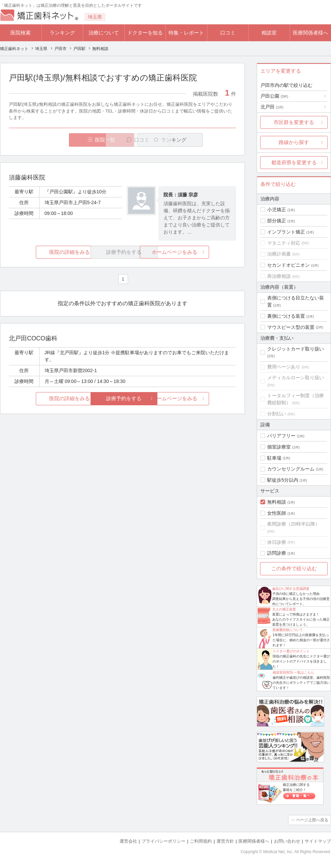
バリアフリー (281, 436)
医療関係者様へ (311, 33)
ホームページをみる (198, 252)
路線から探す (294, 142)
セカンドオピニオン (288, 265)
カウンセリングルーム (291, 469)
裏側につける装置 (286, 316)
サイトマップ (318, 841)
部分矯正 (277, 221)
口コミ (228, 33)
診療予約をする (122, 399)
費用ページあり (284, 367)
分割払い (277, 414)
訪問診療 (277, 553)
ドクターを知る (145, 33)
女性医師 (277, 513)
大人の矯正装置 (284, 609)
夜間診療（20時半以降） (294, 524)
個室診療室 (279, 447)
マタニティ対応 (284, 243)
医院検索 (21, 33)
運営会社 (128, 841)
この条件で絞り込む (294, 568)
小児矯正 (277, 210)
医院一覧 (55, 140)
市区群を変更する (294, 122)
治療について (104, 33)
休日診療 (277, 542)
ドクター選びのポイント (291, 651)
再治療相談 (279, 276)
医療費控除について (288, 630)
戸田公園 (274, 96)
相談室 (269, 33)
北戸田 (272, 107)
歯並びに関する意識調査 (291, 589)
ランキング (62, 33)
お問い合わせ (287, 841)
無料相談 (277, 502)
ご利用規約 (201, 841)
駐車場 (274, 458)
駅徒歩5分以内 (283, 480)
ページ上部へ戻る (312, 820)
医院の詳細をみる (47, 252)
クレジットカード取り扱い (296, 349)
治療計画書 (279, 254)
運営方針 (225, 841)
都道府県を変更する (294, 162)
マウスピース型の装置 (291, 327)
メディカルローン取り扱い (296, 378)
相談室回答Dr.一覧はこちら (293, 672)
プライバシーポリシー (163, 841)
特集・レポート (186, 33)
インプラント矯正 (286, 232)
